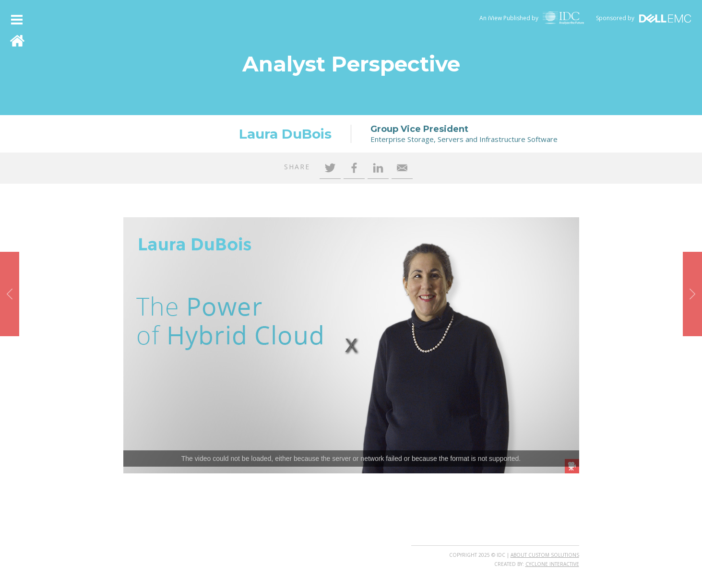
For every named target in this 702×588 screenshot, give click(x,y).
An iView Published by (509, 18)
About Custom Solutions (545, 555)
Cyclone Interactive (552, 564)
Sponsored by (615, 18)
